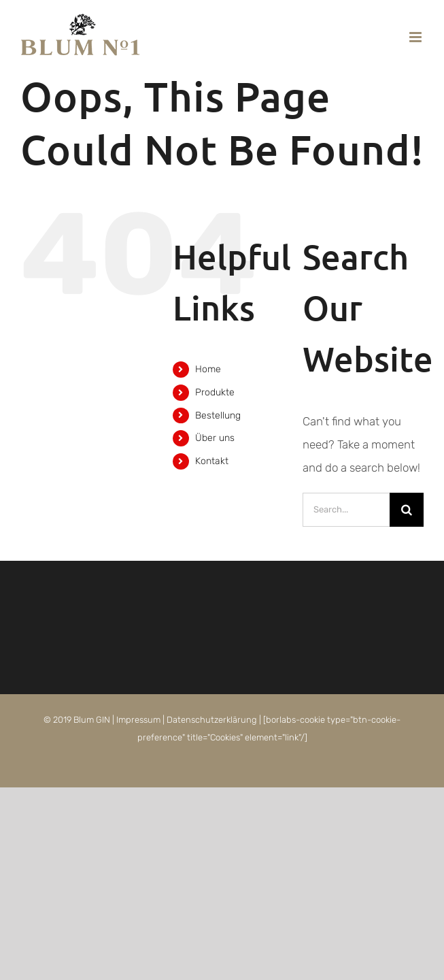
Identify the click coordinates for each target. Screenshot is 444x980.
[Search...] (346, 510)
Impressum (138, 720)
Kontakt (212, 461)
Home (208, 369)
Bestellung (218, 415)
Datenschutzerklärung (212, 720)
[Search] (407, 510)
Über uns (215, 438)
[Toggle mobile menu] (416, 37)
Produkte (215, 392)
